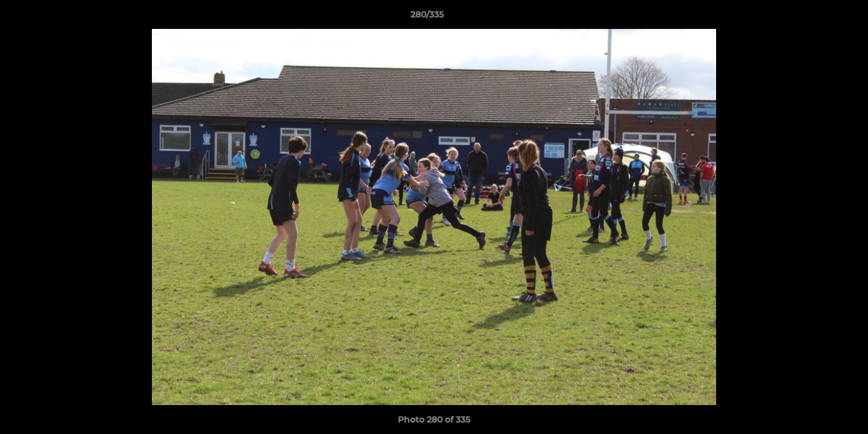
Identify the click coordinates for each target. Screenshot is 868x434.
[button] (817, 17)
